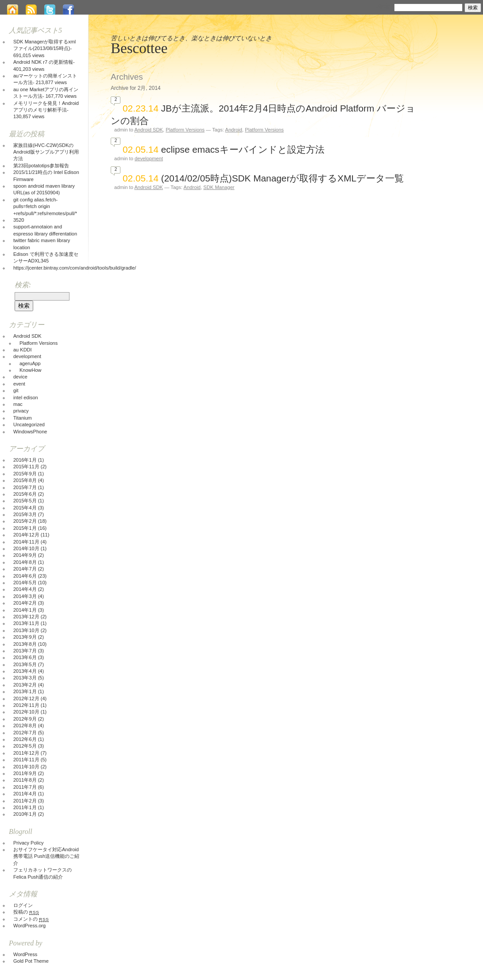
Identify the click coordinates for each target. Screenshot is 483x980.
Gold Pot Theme (31, 961)
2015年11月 (26, 467)
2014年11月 (26, 542)
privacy (21, 411)
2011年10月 (26, 767)
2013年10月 (26, 630)
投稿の (26, 912)
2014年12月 (26, 535)
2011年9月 (25, 773)
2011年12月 (26, 753)
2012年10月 (26, 712)
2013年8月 (25, 644)
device (20, 377)
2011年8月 (25, 780)
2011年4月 (25, 794)
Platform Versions (185, 130)
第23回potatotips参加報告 (41, 166)
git (16, 390)
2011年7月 (25, 787)
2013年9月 (25, 637)
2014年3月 (25, 596)
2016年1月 (25, 460)
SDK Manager (219, 187)
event (19, 384)
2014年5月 (25, 583)
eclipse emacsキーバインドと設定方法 (243, 149)
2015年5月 (25, 501)
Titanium (23, 418)
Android (234, 130)
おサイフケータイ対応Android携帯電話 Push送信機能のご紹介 (46, 856)
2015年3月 (25, 514)
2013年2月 (25, 685)
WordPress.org (29, 926)
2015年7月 (25, 487)
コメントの (31, 919)
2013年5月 (25, 664)
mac (18, 404)
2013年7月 (25, 651)
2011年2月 (25, 801)
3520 (19, 220)
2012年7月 (25, 733)
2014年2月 (25, 603)
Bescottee (139, 48)
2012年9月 (25, 719)
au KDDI (23, 350)
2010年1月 (25, 814)
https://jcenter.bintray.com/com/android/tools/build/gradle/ (75, 268)
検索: (384, 7)
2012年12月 (26, 698)
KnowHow (31, 370)
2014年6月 (25, 576)
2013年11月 (26, 623)
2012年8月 (25, 725)
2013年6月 (25, 657)
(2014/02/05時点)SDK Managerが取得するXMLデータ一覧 (282, 178)
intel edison (26, 397)
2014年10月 (26, 548)
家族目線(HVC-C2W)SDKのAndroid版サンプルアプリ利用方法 (46, 152)
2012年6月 (25, 739)
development (149, 158)
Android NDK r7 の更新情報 (43, 62)
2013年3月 (25, 678)
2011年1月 (25, 807)
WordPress (25, 954)
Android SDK (149, 130)
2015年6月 (25, 494)
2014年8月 (25, 562)
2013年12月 (26, 617)
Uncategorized (29, 424)
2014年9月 (25, 555)
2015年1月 (25, 528)
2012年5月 (25, 746)
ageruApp (30, 363)
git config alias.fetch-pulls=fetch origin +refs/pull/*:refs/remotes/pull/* (45, 206)
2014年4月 (25, 589)
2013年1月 (25, 691)
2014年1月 (25, 610)
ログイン (23, 905)
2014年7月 (25, 569)
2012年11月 (26, 705)
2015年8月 (25, 480)
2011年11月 (26, 760)
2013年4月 (25, 671)
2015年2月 (25, 521)
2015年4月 (25, 508)
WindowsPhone (30, 432)
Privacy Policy (28, 843)
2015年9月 (25, 474)
